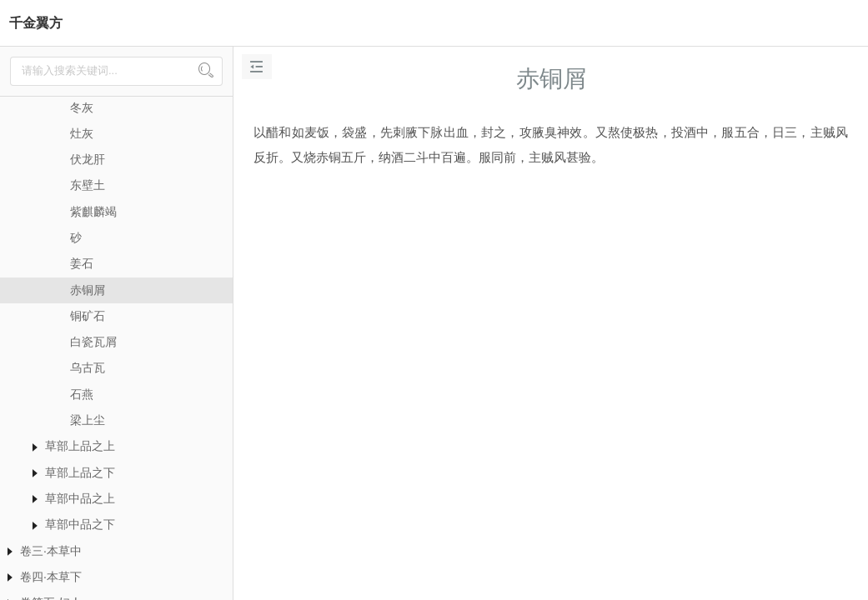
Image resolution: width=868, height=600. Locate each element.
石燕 (82, 394)
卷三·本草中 (51, 551)
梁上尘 (88, 420)
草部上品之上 (80, 446)
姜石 (82, 263)
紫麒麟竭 (93, 212)
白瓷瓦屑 (93, 342)
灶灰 (82, 133)
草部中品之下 (80, 524)
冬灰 (82, 107)
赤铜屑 (88, 290)
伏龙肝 (88, 159)
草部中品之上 (80, 498)
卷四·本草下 (51, 577)
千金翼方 (36, 23)
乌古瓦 (88, 367)
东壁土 (88, 185)
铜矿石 (88, 316)
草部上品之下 (80, 472)
